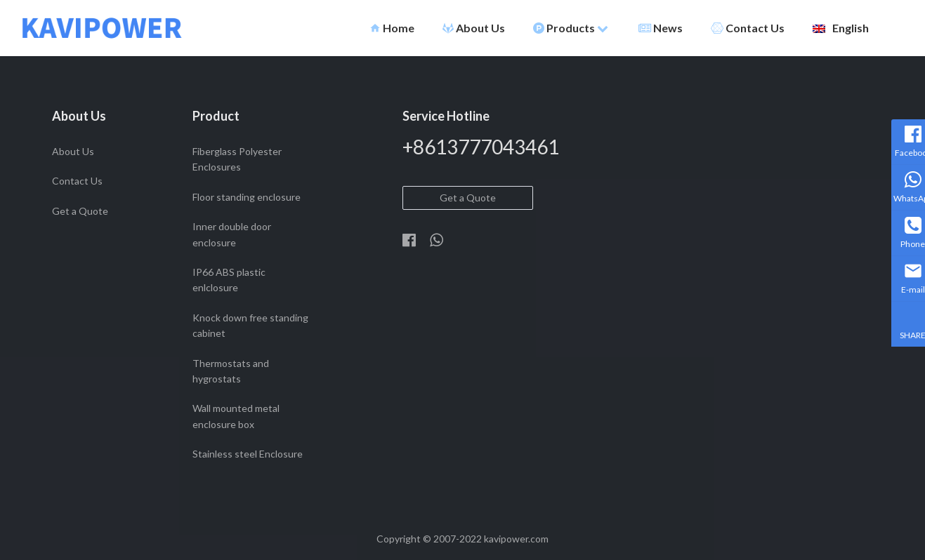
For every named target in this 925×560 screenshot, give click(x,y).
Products (571, 28)
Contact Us (748, 28)
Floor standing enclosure (247, 197)
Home (392, 28)
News (661, 28)
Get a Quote (80, 211)
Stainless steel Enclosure (248, 454)
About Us (474, 28)
